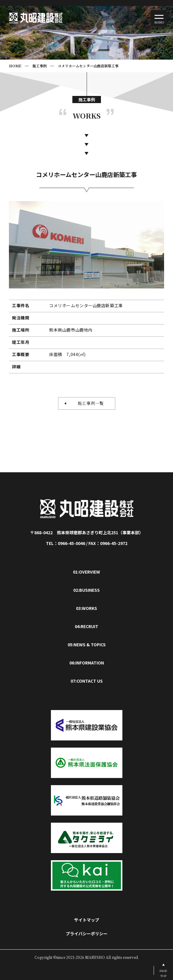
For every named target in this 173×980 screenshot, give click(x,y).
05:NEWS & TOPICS (87, 644)
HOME (15, 66)
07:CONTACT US (87, 681)
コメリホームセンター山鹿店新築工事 (88, 66)
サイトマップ (87, 920)
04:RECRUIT (86, 626)
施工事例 (40, 66)
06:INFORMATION (87, 663)
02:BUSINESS (86, 590)
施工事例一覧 (89, 403)
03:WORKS (86, 608)
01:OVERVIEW (86, 572)
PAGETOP (163, 973)
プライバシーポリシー (87, 934)
